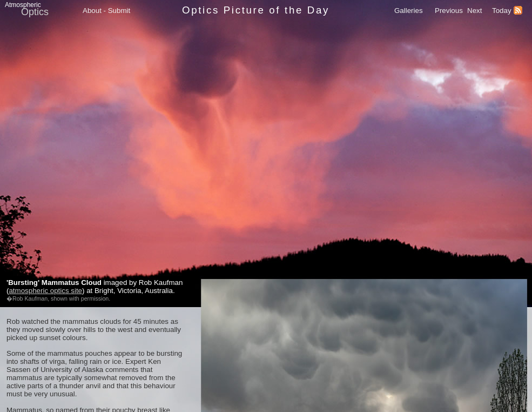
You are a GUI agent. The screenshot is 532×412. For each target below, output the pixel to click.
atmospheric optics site (45, 291)
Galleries (409, 11)
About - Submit (106, 11)
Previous (449, 11)
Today (502, 11)
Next (474, 11)
